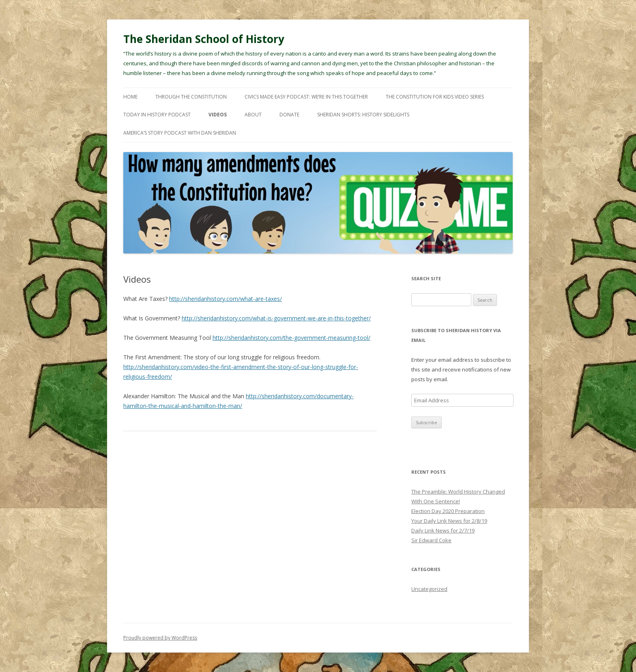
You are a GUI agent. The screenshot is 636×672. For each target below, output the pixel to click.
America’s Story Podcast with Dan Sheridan (180, 133)
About (253, 115)
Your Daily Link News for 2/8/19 (449, 521)
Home (130, 97)
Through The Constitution (191, 97)
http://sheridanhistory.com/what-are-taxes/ (226, 299)
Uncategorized (429, 589)
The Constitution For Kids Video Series (435, 97)
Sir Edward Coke (431, 540)
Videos (218, 115)
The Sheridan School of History (204, 39)
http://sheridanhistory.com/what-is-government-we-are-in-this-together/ (276, 318)
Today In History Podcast (157, 115)
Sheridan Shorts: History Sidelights (363, 115)
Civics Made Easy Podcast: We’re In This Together (306, 97)
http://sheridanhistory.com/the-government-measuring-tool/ (291, 338)
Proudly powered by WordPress (160, 638)
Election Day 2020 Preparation (448, 511)
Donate (289, 115)
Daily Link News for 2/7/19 (443, 530)
